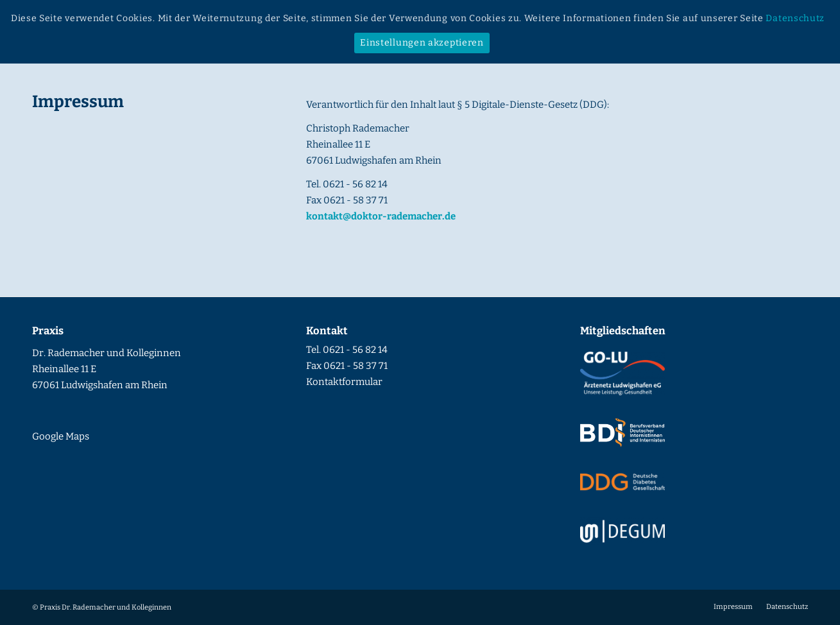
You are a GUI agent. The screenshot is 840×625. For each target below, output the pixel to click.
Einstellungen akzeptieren (422, 43)
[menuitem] (733, 607)
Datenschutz (795, 18)
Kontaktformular (344, 382)
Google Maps (61, 436)
